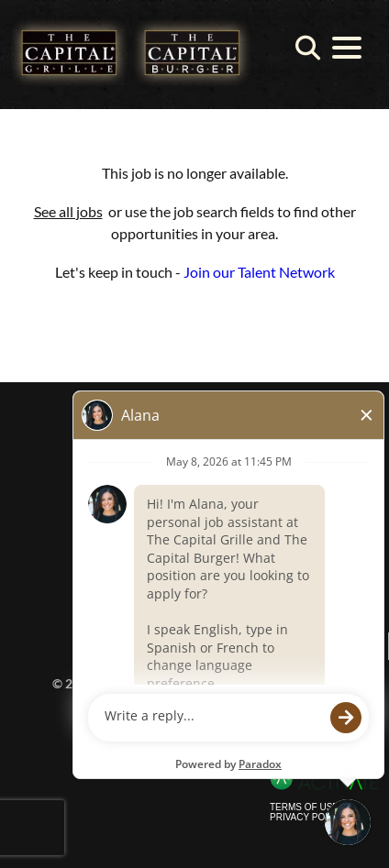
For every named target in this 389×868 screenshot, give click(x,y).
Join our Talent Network (259, 272)
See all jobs (68, 211)
